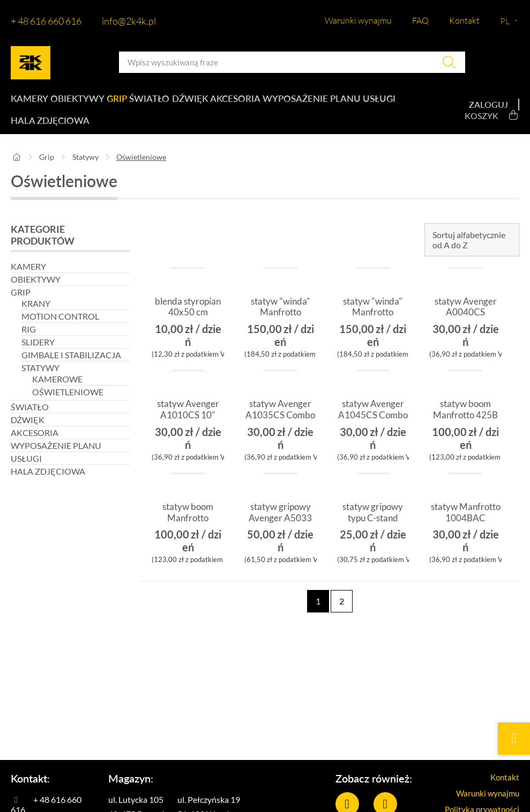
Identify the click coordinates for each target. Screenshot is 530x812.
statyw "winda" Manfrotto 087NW (373, 324)
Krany (36, 315)
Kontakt (464, 20)
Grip (123, 102)
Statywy (85, 168)
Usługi (26, 129)
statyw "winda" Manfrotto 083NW (281, 324)
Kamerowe (57, 390)
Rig (29, 340)
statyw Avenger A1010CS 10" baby (188, 426)
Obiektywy (80, 102)
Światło (161, 102)
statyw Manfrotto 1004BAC (466, 529)
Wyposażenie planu (332, 102)
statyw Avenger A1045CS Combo (373, 426)
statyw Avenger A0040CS (466, 319)
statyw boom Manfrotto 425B (465, 426)
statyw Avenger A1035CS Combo (280, 426)
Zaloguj (488, 110)
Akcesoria (254, 102)
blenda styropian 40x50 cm (188, 324)
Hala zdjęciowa (88, 129)
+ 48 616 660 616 (46, 21)
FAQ (420, 20)
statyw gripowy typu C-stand (373, 524)
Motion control (60, 327)
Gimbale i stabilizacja (71, 366)
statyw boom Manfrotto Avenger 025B (188, 529)
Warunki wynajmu (358, 20)
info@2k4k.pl (129, 21)
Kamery (28, 102)
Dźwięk (205, 102)
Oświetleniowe (68, 403)
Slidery (38, 353)
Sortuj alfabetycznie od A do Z (469, 251)
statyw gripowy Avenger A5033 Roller (280, 529)
